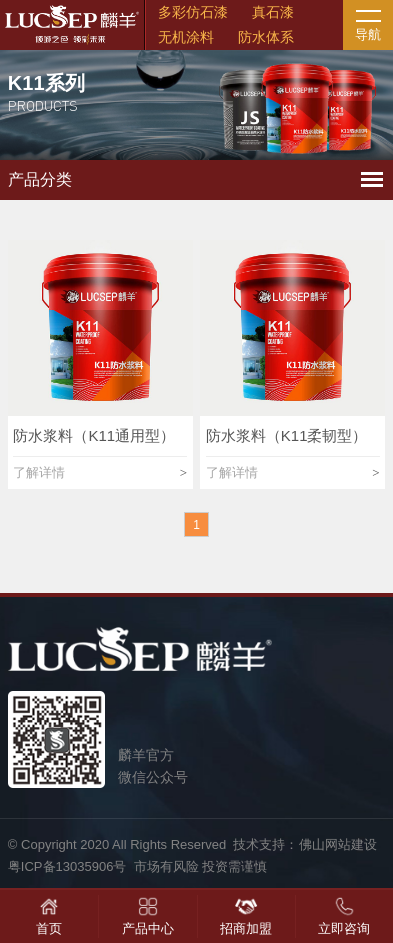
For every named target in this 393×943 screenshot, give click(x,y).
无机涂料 (186, 37)
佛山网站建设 (338, 844)
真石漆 (273, 12)
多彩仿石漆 (193, 12)
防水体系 (266, 37)
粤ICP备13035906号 (67, 866)
